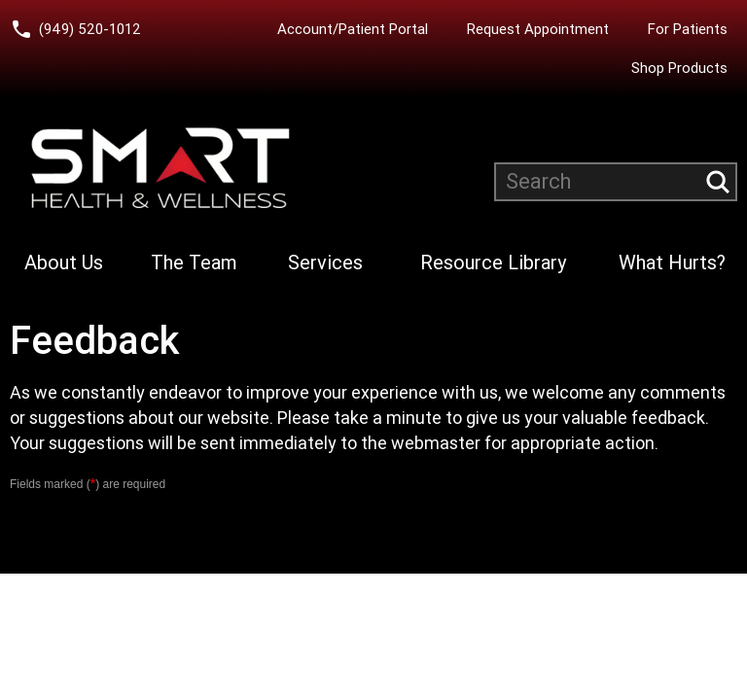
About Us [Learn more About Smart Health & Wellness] (64, 262)
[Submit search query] (718, 182)
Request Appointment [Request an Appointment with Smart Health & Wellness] (538, 29)
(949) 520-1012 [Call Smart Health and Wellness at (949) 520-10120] (90, 29)
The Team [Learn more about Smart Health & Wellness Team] (194, 262)
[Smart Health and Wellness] (160, 169)
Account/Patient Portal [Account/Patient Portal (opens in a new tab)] (353, 29)
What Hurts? (672, 262)
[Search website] (616, 182)
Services (325, 262)
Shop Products (679, 68)
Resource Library (493, 262)
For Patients (688, 29)
